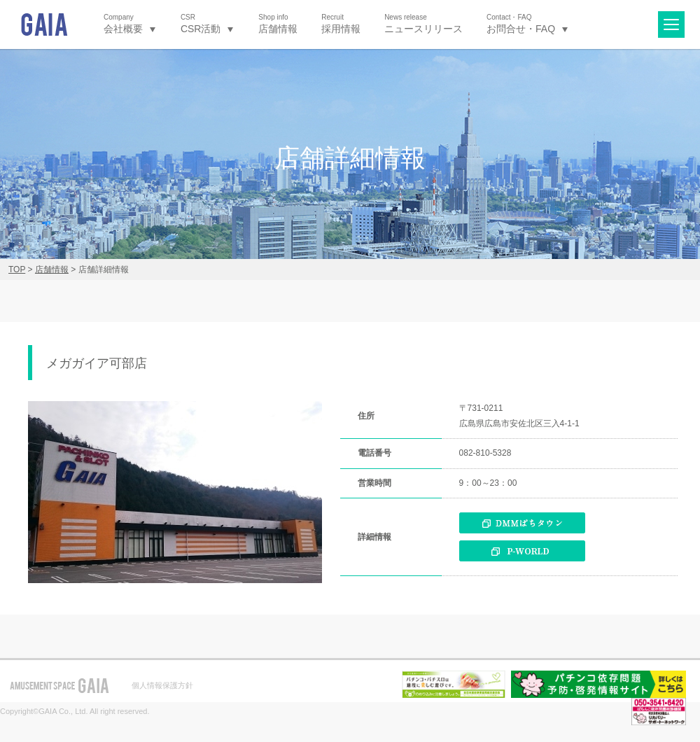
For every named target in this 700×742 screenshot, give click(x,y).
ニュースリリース (423, 23)
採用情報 (341, 23)
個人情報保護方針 (162, 685)
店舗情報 (278, 23)
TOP (17, 269)
